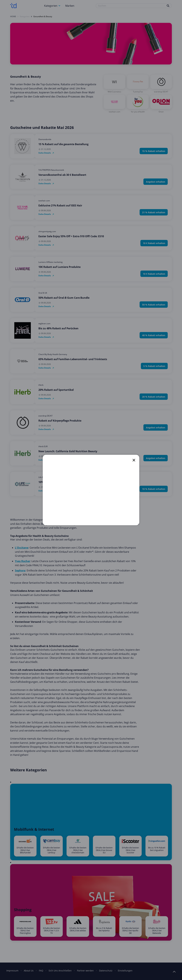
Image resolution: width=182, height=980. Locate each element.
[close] (134, 460)
